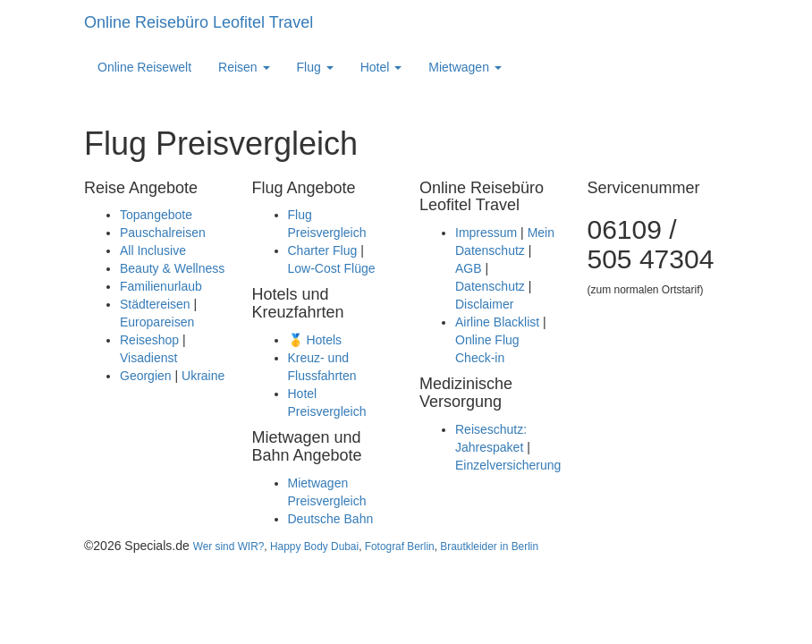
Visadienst (148, 358)
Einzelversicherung (508, 465)
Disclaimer (484, 304)
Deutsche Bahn (331, 519)
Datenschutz (490, 286)
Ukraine (203, 376)
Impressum (486, 233)
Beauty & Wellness (172, 268)
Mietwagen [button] (465, 67)
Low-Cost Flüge (332, 268)
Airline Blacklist (497, 322)
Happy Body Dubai (314, 547)
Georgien (146, 376)
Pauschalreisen (163, 233)
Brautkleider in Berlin (489, 547)
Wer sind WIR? (229, 547)
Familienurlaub (161, 286)
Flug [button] (315, 67)
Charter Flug (323, 250)
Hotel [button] (381, 67)
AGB (469, 268)
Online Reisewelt (144, 67)
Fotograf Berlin (400, 547)
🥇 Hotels (315, 340)
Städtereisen (155, 304)
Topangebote (156, 215)
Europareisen (157, 322)
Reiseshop (149, 340)
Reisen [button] (244, 67)
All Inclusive (153, 250)
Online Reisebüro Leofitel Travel (199, 22)
